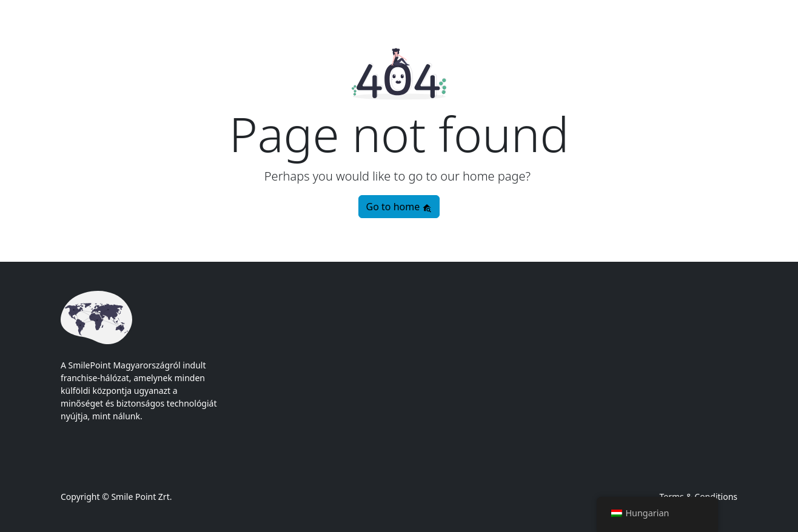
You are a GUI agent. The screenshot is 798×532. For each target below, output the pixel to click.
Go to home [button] (399, 207)
